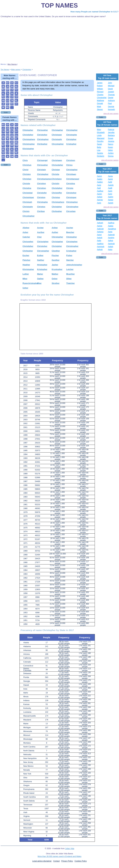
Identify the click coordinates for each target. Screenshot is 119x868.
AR (16, 97)
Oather (40, 279)
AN (3, 101)
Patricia (111, 130)
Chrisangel (42, 160)
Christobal (28, 193)
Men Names (12, 64)
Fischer (55, 255)
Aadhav (100, 191)
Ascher (70, 228)
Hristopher (42, 265)
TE (8, 149)
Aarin (110, 191)
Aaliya (111, 241)
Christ (26, 170)
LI (8, 146)
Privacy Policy (67, 861)
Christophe (72, 135)
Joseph (111, 92)
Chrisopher (42, 130)
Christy (26, 211)
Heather (26, 265)
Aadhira (100, 244)
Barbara (111, 135)
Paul (110, 103)
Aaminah (101, 247)
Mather (55, 274)
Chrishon (71, 160)
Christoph (27, 202)
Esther (40, 255)
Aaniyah (111, 244)
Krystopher (57, 269)
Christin (55, 183)
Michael (111, 86)
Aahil (110, 182)
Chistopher (28, 130)
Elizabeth (101, 132)
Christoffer (57, 193)
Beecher (70, 232)
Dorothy (100, 141)
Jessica (111, 141)
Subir (6, 112)
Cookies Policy (81, 861)
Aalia (99, 241)
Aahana (100, 232)
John (110, 83)
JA (3, 83)
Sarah (99, 144)
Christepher (72, 130)
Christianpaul (73, 179)
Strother (56, 283)
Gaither (41, 260)
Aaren (99, 194)
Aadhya (111, 223)
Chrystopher (58, 144)
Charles (100, 95)
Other (69, 279)
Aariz (99, 185)
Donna (111, 156)
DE (3, 86)
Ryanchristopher (31, 283)
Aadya (111, 226)
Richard (100, 92)
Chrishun (27, 165)
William (100, 89)
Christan (56, 170)
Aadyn (111, 197)
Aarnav (100, 200)
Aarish (111, 203)
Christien (41, 183)
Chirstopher (57, 237)
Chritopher (42, 144)
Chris (25, 160)
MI (3, 107)
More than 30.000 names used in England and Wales (59, 856)
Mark (99, 107)
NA (8, 104)
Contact (56, 861)
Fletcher (27, 260)
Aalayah (111, 235)
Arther (55, 228)
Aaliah (111, 247)
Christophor (43, 139)
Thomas (111, 95)
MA (8, 83)
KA (16, 83)
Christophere (29, 139)
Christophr (57, 139)
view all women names (110, 160)
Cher (39, 237)
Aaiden (100, 182)
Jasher (55, 265)
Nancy (111, 144)
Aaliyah (100, 223)
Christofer (42, 193)
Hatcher (70, 260)
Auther (55, 232)
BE (3, 149)
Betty (99, 147)
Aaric (99, 203)
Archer (40, 228)
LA (8, 97)
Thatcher (70, 283)
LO (8, 153)
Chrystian (71, 211)
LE (3, 104)
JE (16, 93)
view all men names (111, 113)
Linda (99, 135)
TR (12, 101)
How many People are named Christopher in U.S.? (94, 12)
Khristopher (28, 149)
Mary (99, 130)
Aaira (110, 249)
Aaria (110, 232)
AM (16, 146)
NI (8, 156)
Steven (100, 109)
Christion (41, 188)
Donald (100, 103)
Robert (100, 86)
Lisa (99, 150)
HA (16, 90)
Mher (25, 279)
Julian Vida (70, 849)
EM (12, 156)
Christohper (28, 197)
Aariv (110, 194)
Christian (27, 179)
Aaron (99, 176)
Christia (55, 174)
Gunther (56, 260)
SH (12, 86)
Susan (111, 138)
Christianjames (44, 179)
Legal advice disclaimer (42, 861)
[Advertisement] (59, 41)
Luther (26, 274)
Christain (41, 170)
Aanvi (99, 235)
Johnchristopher (74, 265)
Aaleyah (100, 229)
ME (16, 142)
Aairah (100, 238)
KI (12, 149)
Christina (71, 183)
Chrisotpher (57, 165)
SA (12, 93)
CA (12, 90)
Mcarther (70, 274)
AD (3, 153)
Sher (39, 283)
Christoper (57, 135)
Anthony (111, 101)
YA (16, 149)
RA (3, 90)
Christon (41, 197)
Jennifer (111, 132)
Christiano (57, 179)
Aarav (110, 176)
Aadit (110, 188)
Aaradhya (112, 229)
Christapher (57, 130)
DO (12, 104)
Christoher (42, 135)
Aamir (110, 179)
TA (8, 93)
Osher (55, 279)
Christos (41, 207)
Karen (110, 147)
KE (16, 86)
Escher (26, 255)
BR (8, 90)
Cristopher (71, 144)
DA (12, 83)
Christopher (102, 98)
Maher (40, 274)
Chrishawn (57, 160)
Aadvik (111, 185)
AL (3, 93)
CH (12, 97)
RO (3, 97)
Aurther (41, 232)
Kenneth (111, 109)
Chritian (41, 211)
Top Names (59, 5)
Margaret (101, 138)
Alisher (26, 228)
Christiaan (71, 174)
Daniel (111, 98)
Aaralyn (111, 238)
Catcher (26, 237)
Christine (27, 188)
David (110, 89)
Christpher (71, 139)
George (111, 107)
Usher (25, 288)
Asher (25, 232)
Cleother (56, 251)
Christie (26, 183)
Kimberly (101, 156)
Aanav (111, 200)
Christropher (29, 144)
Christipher (28, 135)
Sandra (100, 153)
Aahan (100, 197)
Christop (56, 197)
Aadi (99, 188)
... (12, 107)
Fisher (69, 255)
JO (8, 86)
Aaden (100, 179)
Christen (27, 174)
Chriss (69, 165)
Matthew (100, 101)
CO (8, 101)
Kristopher (42, 269)
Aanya (100, 226)
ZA (16, 104)
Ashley (111, 153)
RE (8, 107)
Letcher (70, 269)
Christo (70, 188)
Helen (110, 150)
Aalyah (100, 249)
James (100, 83)
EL (16, 101)
